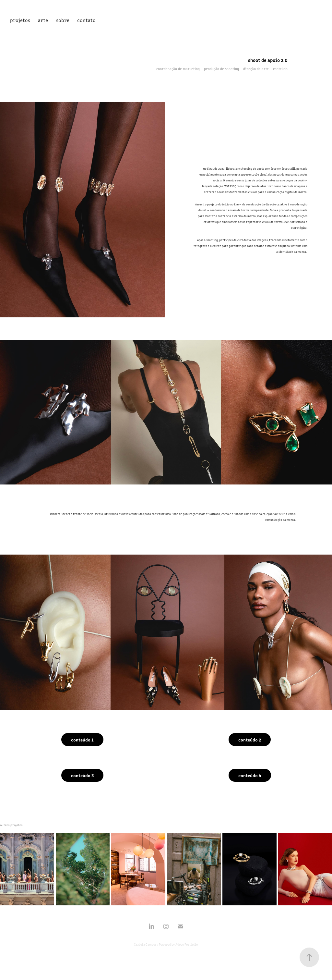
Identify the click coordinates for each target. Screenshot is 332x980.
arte (43, 20)
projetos (20, 20)
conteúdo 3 (82, 775)
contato (86, 20)
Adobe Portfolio (187, 944)
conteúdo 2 (250, 740)
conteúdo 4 (250, 775)
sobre (63, 20)
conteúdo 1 (82, 740)
